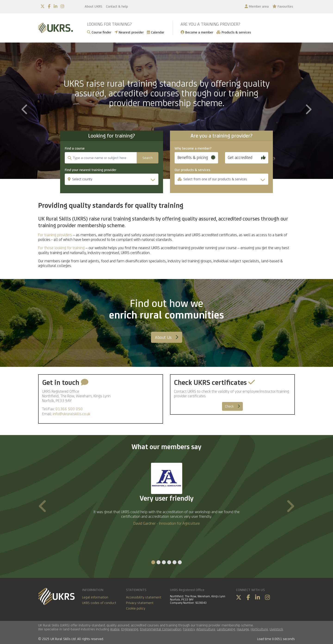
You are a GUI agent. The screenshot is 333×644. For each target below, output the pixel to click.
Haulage (243, 629)
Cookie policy (136, 608)
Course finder (99, 32)
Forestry (189, 629)
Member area (257, 6)
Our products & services (192, 170)
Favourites (283, 6)
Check (232, 406)
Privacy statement (140, 603)
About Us (167, 337)
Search (148, 158)
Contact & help (117, 6)
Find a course (75, 148)
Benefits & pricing (196, 158)
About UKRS (93, 6)
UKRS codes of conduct (99, 603)
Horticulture (259, 629)
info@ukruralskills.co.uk (71, 414)
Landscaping (226, 629)
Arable (115, 629)
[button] (25, 141)
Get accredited (247, 158)
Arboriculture (206, 629)
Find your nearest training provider (91, 170)
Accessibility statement (144, 597)
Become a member (197, 32)
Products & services (234, 32)
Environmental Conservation (161, 629)
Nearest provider (129, 32)
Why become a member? (193, 148)
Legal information (95, 597)
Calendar (156, 32)
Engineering (130, 629)
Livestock (276, 629)
